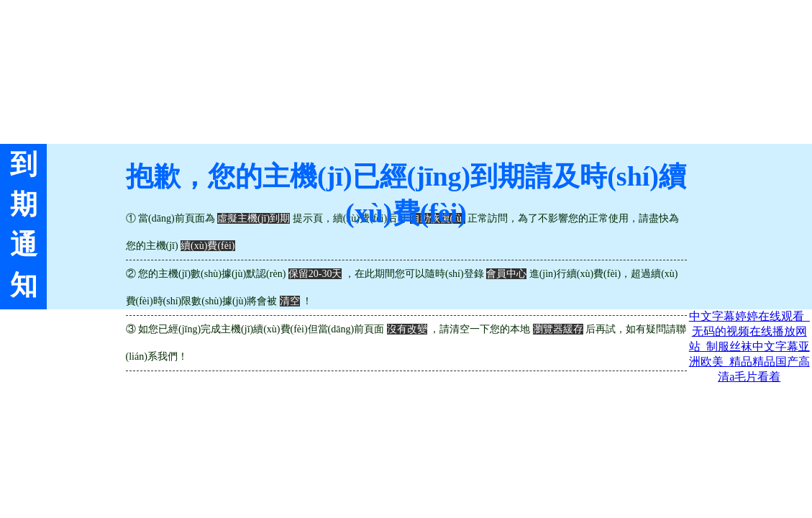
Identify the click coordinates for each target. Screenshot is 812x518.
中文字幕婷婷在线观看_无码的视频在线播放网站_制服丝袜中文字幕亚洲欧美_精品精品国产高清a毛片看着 (749, 346)
